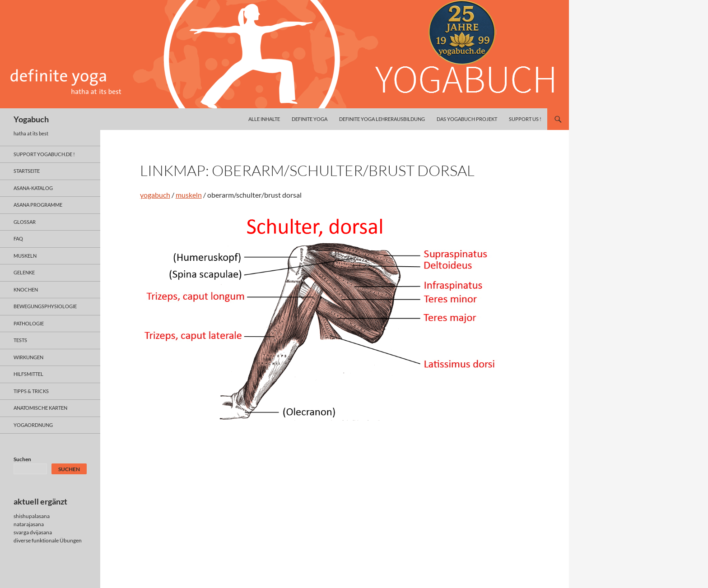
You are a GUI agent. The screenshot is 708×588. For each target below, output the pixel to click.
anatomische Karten (40, 408)
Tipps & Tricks (31, 391)
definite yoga (310, 119)
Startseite (27, 171)
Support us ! (525, 119)
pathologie (29, 323)
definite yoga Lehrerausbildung (382, 119)
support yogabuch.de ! (44, 154)
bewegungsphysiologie (45, 306)
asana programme (38, 205)
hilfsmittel (28, 374)
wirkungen (28, 357)
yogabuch (155, 195)
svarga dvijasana (33, 532)
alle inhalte (264, 119)
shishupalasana (32, 516)
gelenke (24, 272)
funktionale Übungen (57, 540)
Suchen (22, 459)
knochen (26, 289)
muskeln (189, 195)
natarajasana (29, 524)
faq (18, 238)
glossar (25, 222)
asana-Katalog (33, 188)
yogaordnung (33, 425)
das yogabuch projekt (467, 119)
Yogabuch (31, 119)
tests (20, 340)
